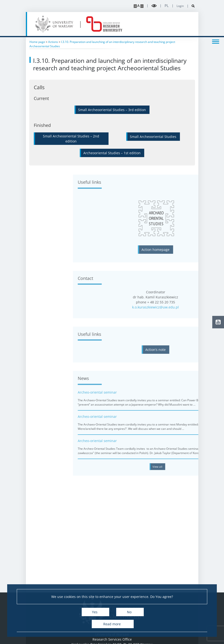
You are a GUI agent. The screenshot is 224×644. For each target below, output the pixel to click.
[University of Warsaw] (55, 24)
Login (180, 6)
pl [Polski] (167, 6)
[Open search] (191, 6)
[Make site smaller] (142, 6)
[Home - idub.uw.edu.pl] (104, 24)
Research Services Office (112, 639)
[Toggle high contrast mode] (154, 6)
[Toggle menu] (216, 41)
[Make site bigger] (135, 6)
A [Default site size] (138, 6)
